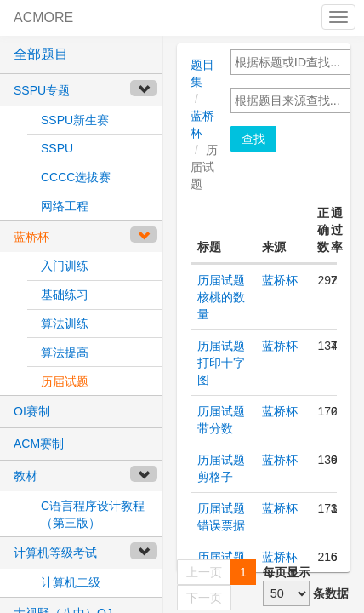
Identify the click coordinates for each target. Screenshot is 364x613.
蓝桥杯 (280, 280)
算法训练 (65, 324)
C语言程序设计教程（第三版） (93, 514)
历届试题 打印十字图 (221, 363)
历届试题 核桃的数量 (221, 297)
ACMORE (43, 17)
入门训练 (65, 266)
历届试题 (65, 381)
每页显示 (287, 572)
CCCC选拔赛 (76, 177)
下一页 (204, 598)
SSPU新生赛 (75, 120)
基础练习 (65, 295)
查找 (253, 139)
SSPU (57, 148)
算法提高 (65, 352)
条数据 (331, 593)
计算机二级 (71, 582)
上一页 (204, 572)
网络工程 (65, 206)
